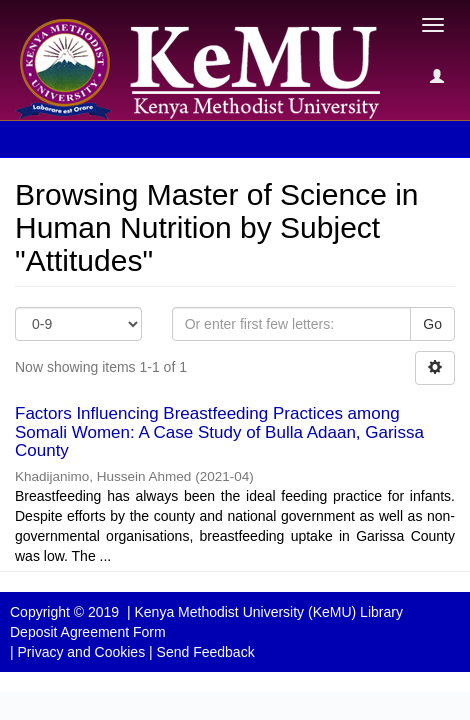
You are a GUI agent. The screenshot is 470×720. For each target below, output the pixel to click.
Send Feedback (206, 652)
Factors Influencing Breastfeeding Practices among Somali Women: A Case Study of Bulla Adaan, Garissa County (219, 432)
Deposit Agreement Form (88, 632)
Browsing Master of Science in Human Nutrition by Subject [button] (218, 139)
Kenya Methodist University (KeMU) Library (268, 612)
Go (432, 324)
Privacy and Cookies (82, 652)
